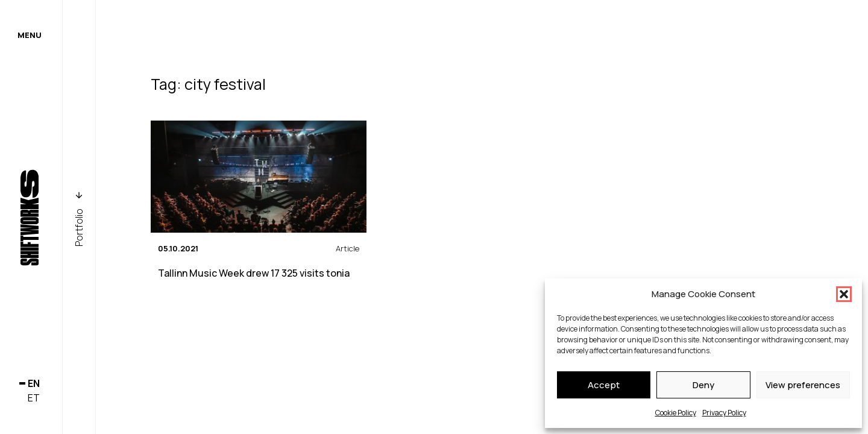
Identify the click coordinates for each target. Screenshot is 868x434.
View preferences (803, 385)
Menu (30, 35)
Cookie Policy (676, 413)
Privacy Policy (724, 413)
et (34, 398)
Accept (604, 385)
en (34, 383)
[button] (844, 294)
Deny (703, 385)
